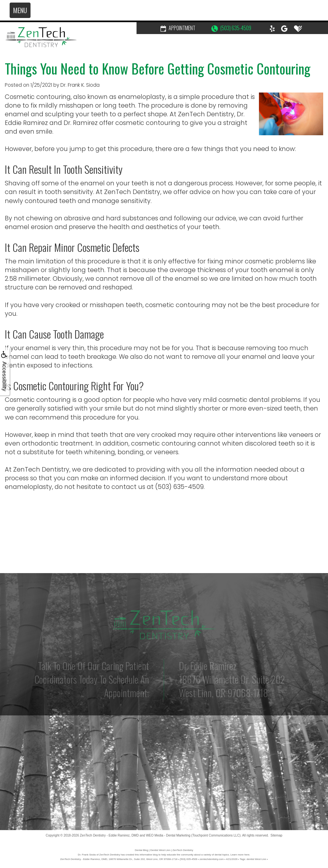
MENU (20, 10)
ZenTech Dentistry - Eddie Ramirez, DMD (109, 835)
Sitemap (276, 835)
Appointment (178, 28)
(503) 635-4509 (231, 28)
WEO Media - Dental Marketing (168, 835)
